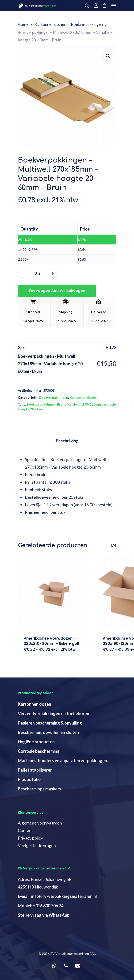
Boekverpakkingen (87, 24)
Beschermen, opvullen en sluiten (48, 732)
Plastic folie (29, 779)
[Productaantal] (37, 273)
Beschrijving (67, 441)
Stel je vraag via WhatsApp (44, 915)
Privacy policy (30, 838)
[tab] (67, 441)
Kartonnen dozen (50, 24)
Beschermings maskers (40, 789)
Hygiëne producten (36, 742)
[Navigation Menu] (114, 6)
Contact (25, 830)
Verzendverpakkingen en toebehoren (54, 713)
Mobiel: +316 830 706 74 (41, 906)
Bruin (61, 404)
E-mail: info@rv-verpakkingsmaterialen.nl (57, 896)
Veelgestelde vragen (37, 845)
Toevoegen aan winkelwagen (57, 291)
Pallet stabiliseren (35, 770)
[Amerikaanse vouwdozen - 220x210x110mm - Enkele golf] (54, 594)
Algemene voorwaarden (40, 823)
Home (23, 24)
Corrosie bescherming (39, 751)
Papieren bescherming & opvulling (50, 723)
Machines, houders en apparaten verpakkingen (62, 761)
